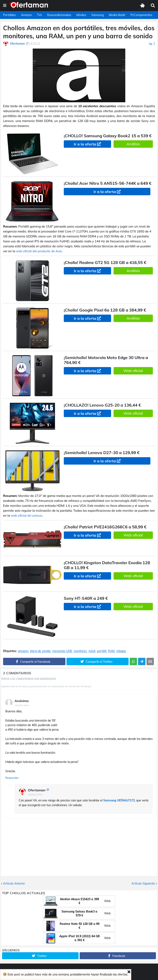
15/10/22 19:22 (35, 795)
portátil (102, 651)
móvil (92, 651)
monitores (80, 651)
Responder (12, 778)
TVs (39, 15)
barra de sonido (40, 651)
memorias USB (62, 651)
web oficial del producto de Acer (39, 251)
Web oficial (133, 371)
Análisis (133, 144)
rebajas (121, 651)
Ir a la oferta (85, 144)
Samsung (98, 15)
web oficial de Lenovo (27, 516)
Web (107, 901)
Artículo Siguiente (143, 884)
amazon (23, 651)
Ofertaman (37, 790)
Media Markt (117, 15)
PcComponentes (141, 15)
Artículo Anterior (14, 884)
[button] (5, 6)
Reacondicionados (59, 15)
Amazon (26, 15)
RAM (111, 651)
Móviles (81, 15)
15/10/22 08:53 (22, 705)
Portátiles (9, 15)
